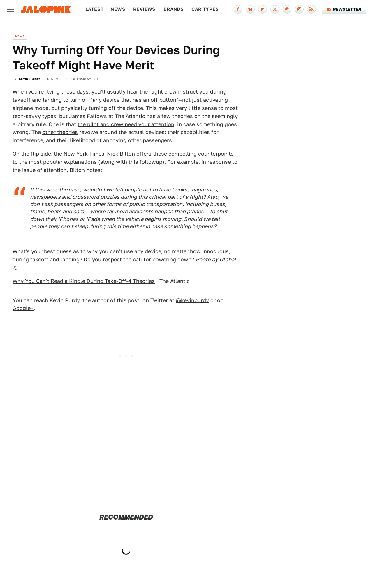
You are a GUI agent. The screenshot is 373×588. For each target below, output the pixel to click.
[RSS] (312, 9)
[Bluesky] (250, 9)
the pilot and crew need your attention (126, 124)
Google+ (23, 308)
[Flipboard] (263, 9)
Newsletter (344, 9)
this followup (145, 162)
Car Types (205, 9)
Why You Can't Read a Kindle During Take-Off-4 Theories (84, 281)
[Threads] (287, 9)
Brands (174, 9)
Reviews (144, 9)
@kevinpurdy (192, 300)
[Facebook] (238, 9)
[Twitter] (275, 9)
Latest (94, 9)
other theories (60, 132)
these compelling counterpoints (193, 154)
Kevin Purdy (30, 79)
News (118, 9)
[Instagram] (299, 9)
